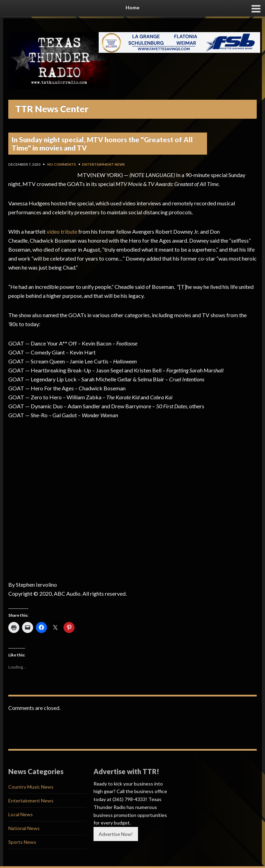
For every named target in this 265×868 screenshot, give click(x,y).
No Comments (62, 164)
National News (24, 828)
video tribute (62, 231)
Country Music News (31, 787)
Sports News (22, 842)
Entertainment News (104, 164)
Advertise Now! (116, 834)
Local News (21, 814)
